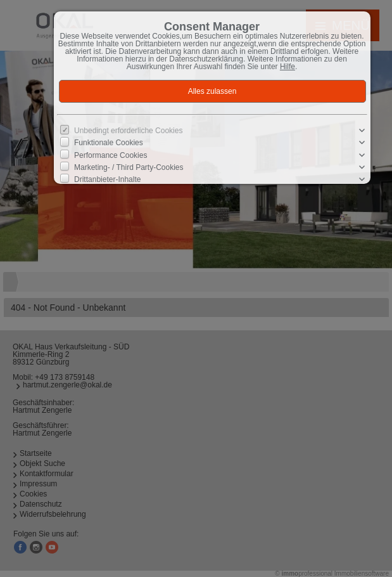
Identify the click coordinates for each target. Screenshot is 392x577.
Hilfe (288, 67)
